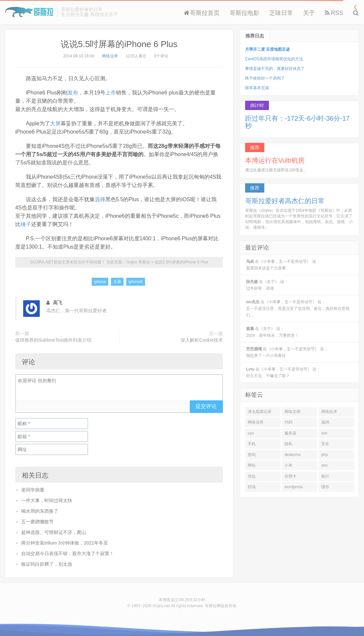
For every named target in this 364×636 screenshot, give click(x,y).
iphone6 (136, 282)
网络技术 (329, 412)
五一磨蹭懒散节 (37, 522)
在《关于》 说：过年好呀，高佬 (267, 285)
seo (324, 465)
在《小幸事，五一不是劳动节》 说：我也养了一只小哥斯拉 (287, 352)
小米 (288, 465)
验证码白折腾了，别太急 (47, 564)
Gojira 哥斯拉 (29, 12)
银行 (325, 476)
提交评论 (206, 406)
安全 (325, 444)
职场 (252, 487)
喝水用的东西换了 (40, 511)
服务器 (290, 433)
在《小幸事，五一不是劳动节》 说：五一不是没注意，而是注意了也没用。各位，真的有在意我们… (298, 309)
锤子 (26, 224)
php (325, 455)
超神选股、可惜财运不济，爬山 (54, 532)
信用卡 (290, 476)
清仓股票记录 (260, 412)
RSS (334, 13)
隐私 (288, 444)
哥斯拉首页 (202, 13)
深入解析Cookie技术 (202, 340)
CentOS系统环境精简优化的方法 (274, 59)
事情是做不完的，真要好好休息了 (275, 69)
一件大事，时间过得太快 (47, 500)
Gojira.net (161, 606)
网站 (252, 465)
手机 (252, 444)
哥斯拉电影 (244, 13)
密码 (252, 455)
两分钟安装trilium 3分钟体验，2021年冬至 (65, 543)
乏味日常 (281, 13)
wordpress (294, 487)
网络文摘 (292, 412)
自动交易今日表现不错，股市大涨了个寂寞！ (68, 553)
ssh (324, 433)
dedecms (293, 455)
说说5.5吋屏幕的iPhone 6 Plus (119, 44)
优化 (252, 476)
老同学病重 (33, 490)
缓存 (325, 487)
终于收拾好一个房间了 (265, 78)
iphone (100, 282)
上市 (111, 93)
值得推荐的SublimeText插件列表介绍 (53, 340)
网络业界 (110, 56)
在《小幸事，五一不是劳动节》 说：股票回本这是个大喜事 (283, 265)
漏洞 (325, 422)
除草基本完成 (257, 88)
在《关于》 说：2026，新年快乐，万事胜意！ (272, 332)
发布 (73, 93)
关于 (309, 13)
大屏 (55, 123)
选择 (100, 199)
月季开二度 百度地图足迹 (267, 49)
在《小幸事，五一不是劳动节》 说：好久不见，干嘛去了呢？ (283, 373)
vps (251, 433)
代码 (288, 422)
